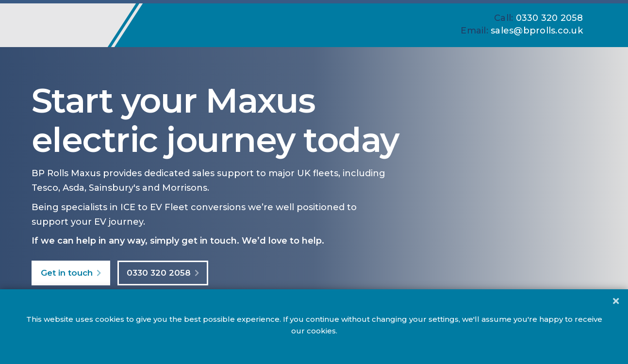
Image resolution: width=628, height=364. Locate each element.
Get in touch (67, 273)
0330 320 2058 (159, 273)
